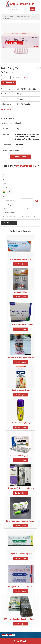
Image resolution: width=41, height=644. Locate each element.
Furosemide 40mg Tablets (21, 259)
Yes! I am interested (20, 157)
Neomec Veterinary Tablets (20, 456)
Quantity (4, 196)
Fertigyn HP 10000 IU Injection (20, 587)
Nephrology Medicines (23, 16)
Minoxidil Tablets (20, 292)
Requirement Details (7, 213)
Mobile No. (4, 188)
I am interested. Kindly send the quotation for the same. (20, 217)
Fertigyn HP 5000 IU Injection (21, 554)
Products (11, 16)
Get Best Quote (20, 264)
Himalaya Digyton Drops (21, 390)
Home (4, 16)
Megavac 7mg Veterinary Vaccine (20, 357)
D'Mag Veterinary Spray (20, 423)
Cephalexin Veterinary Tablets (20, 325)
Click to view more (7, 109)
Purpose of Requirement (9, 205)
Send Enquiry (21, 641)
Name (3, 171)
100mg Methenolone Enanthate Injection (20, 619)
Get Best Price (9, 83)
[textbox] (16, 77)
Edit (26, 77)
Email (3, 179)
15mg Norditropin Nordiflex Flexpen (20, 521)
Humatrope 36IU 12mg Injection (20, 488)
